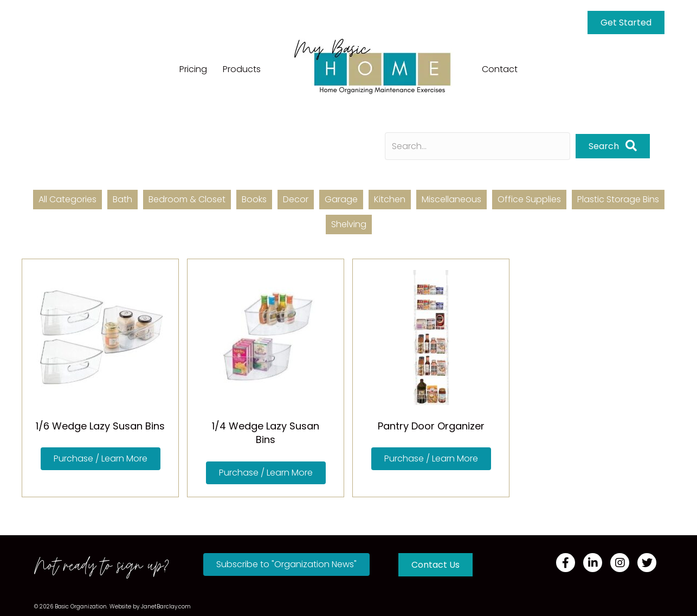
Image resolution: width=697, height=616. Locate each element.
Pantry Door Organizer (431, 426)
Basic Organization (81, 607)
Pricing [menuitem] (193, 69)
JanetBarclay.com (166, 607)
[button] (613, 146)
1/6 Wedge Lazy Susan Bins (100, 426)
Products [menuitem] (242, 69)
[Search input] (477, 146)
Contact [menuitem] (500, 69)
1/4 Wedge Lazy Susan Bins (266, 433)
